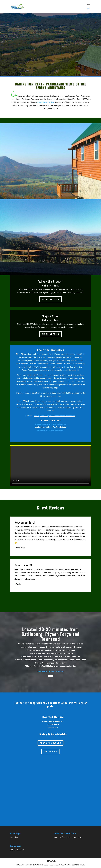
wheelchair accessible (46, 102)
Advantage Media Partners (73, 865)
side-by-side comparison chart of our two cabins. (55, 416)
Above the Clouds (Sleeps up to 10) (67, 837)
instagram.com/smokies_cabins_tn (51, 424)
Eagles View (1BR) (62, 29)
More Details (50, 299)
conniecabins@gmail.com (53, 721)
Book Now (25, 31)
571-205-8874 (48, 59)
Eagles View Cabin (17, 850)
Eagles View (42, 671)
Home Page (15, 837)
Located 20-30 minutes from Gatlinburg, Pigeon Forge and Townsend (50, 634)
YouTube (53, 861)
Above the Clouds (57, 671)
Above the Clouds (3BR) (37, 29)
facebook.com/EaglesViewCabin (50, 430)
